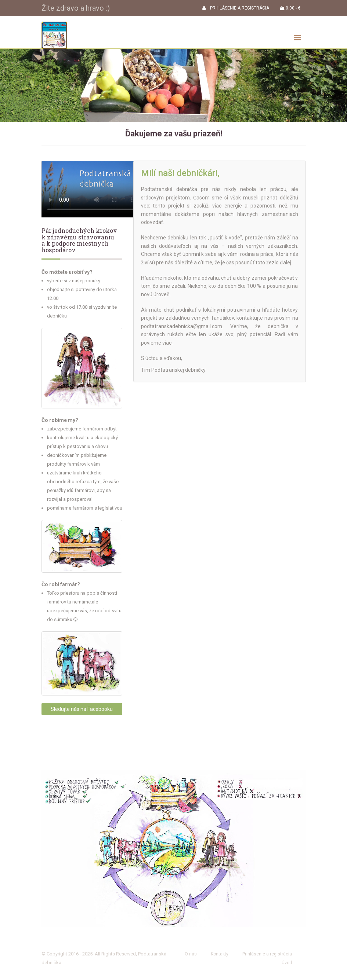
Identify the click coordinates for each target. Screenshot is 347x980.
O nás (191, 954)
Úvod (287, 963)
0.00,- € (290, 8)
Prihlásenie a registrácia (267, 954)
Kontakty (220, 954)
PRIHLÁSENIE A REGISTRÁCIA (236, 8)
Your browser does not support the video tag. (91, 189)
